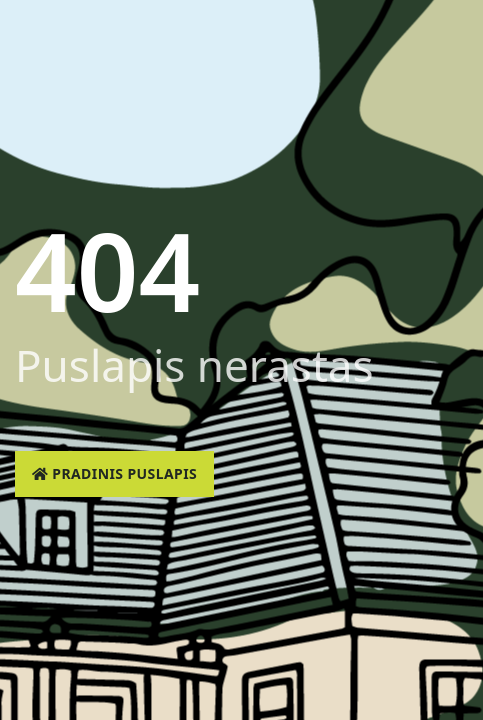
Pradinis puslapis (114, 473)
